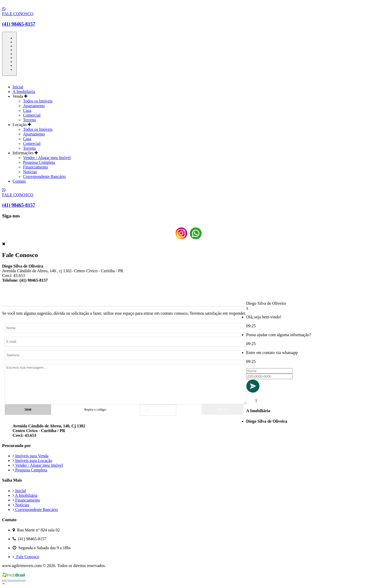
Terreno (30, 120)
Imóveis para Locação (32, 461)
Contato (19, 181)
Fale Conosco (26, 557)
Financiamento (35, 167)
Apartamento (34, 106)
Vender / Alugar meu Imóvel (47, 158)
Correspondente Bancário (44, 176)
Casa (27, 110)
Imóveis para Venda (31, 456)
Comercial (32, 115)
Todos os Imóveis (38, 101)
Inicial (18, 87)
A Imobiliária (24, 92)
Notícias (30, 172)
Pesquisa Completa (39, 162)
